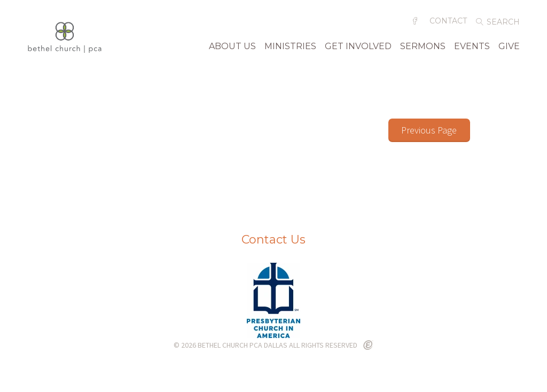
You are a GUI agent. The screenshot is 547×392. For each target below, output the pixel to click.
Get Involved (358, 51)
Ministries (290, 51)
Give (509, 51)
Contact (448, 25)
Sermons (423, 51)
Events (472, 51)
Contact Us (273, 241)
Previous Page (429, 131)
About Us (232, 51)
